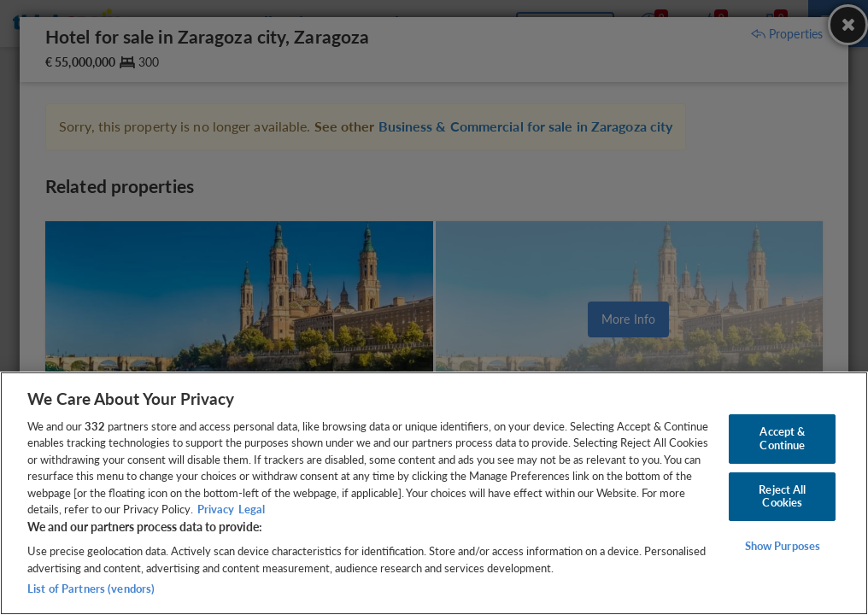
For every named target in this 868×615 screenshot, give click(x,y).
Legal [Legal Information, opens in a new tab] (252, 509)
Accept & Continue (782, 438)
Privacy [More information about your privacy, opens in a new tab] (216, 509)
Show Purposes (783, 546)
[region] (434, 493)
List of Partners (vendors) (91, 589)
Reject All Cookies (782, 496)
